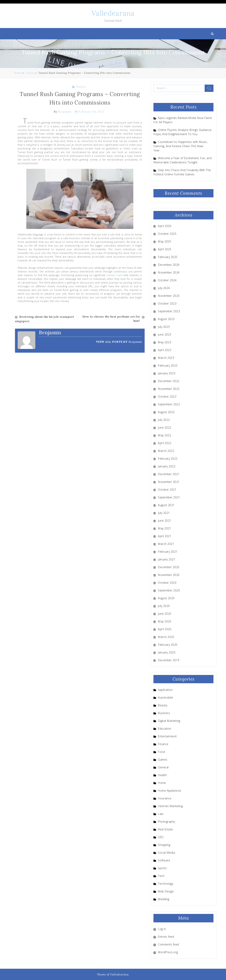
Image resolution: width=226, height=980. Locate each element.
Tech (161, 876)
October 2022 (167, 397)
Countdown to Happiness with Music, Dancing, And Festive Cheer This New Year (181, 146)
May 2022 (164, 435)
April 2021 (165, 536)
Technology (166, 884)
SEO (161, 837)
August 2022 (166, 412)
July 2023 (164, 327)
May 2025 (164, 241)
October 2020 (167, 583)
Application (165, 690)
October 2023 (167, 303)
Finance (163, 744)
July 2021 (164, 513)
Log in (162, 929)
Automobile (165, 698)
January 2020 (167, 652)
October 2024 (167, 280)
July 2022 (164, 420)
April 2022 (165, 443)
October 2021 (167, 490)
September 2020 (169, 590)
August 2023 (166, 319)
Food (161, 752)
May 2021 (164, 528)
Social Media (166, 853)
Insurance (165, 798)
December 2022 (169, 381)
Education (165, 729)
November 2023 (169, 296)
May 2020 (164, 621)
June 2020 (165, 614)
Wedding (164, 899)
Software (164, 860)
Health (162, 775)
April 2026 (165, 226)
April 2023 (165, 350)
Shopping (164, 845)
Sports (162, 868)
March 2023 (166, 358)
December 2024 (169, 265)
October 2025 (167, 234)
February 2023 (168, 365)
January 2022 (167, 466)
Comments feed (168, 944)
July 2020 (164, 606)
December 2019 (169, 660)
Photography (166, 822)
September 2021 (169, 497)
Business (164, 713)
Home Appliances (170, 791)
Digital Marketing (169, 721)
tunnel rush (114, 275)
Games (81, 87)
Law (161, 814)
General (163, 767)
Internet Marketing (170, 806)
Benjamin (65, 112)
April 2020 (165, 629)
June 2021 (165, 521)
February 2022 (168, 459)
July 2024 (164, 288)
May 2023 (164, 342)
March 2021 (166, 544)
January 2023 (167, 373)
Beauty (163, 705)
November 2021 (169, 482)
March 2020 (166, 637)
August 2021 (166, 505)
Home (162, 783)
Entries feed (166, 937)
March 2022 (166, 451)
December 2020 (169, 567)
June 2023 (165, 334)
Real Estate (165, 829)
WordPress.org (168, 952)
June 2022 (165, 428)
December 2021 (169, 474)
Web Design (166, 891)
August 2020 (166, 598)
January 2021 (167, 559)
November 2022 (169, 389)
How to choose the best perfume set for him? (111, 319)
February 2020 (168, 645)
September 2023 (169, 311)
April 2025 (165, 249)
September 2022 (169, 404)
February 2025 (168, 257)
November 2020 (169, 575)
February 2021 (168, 552)
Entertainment (167, 736)
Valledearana (113, 13)
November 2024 (169, 272)
